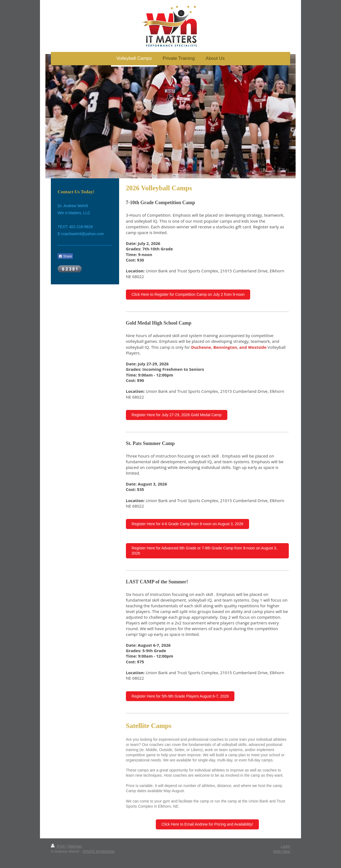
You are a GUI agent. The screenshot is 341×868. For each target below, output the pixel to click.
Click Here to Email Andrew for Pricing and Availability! (207, 824)
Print (58, 846)
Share (65, 256)
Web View (282, 851)
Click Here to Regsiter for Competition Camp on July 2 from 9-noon (188, 294)
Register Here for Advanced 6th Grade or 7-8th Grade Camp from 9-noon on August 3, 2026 (204, 551)
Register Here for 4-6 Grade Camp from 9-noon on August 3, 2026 (187, 524)
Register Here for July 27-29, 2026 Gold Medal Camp (177, 415)
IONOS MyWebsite (99, 851)
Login (286, 846)
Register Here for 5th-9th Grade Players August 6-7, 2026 (180, 696)
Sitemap (75, 846)
